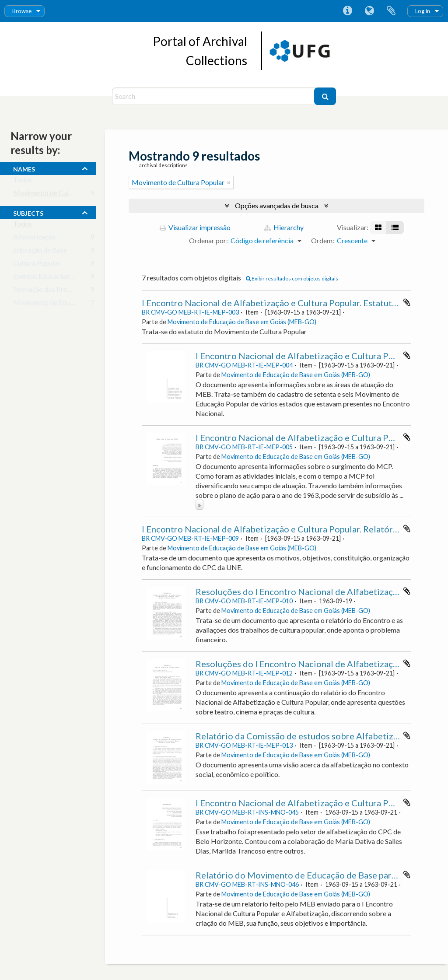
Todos (23, 181)
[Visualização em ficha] (378, 227)
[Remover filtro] (229, 182)
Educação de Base (40, 252)
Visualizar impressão (195, 227)
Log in (423, 11)
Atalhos (347, 11)
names (24, 168)
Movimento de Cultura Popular (59, 194)
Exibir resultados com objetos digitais (292, 278)
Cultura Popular (37, 265)
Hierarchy (284, 227)
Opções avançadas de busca (277, 205)
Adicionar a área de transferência (407, 302)
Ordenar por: (208, 240)
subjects (28, 212)
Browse (22, 11)
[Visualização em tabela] (395, 227)
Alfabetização (34, 239)
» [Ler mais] (199, 505)
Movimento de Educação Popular (63, 304)
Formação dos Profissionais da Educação (74, 291)
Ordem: (323, 240)
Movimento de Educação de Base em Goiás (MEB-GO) (242, 322)
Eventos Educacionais (45, 278)
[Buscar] (325, 96)
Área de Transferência (391, 11)
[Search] (214, 96)
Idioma (369, 11)
